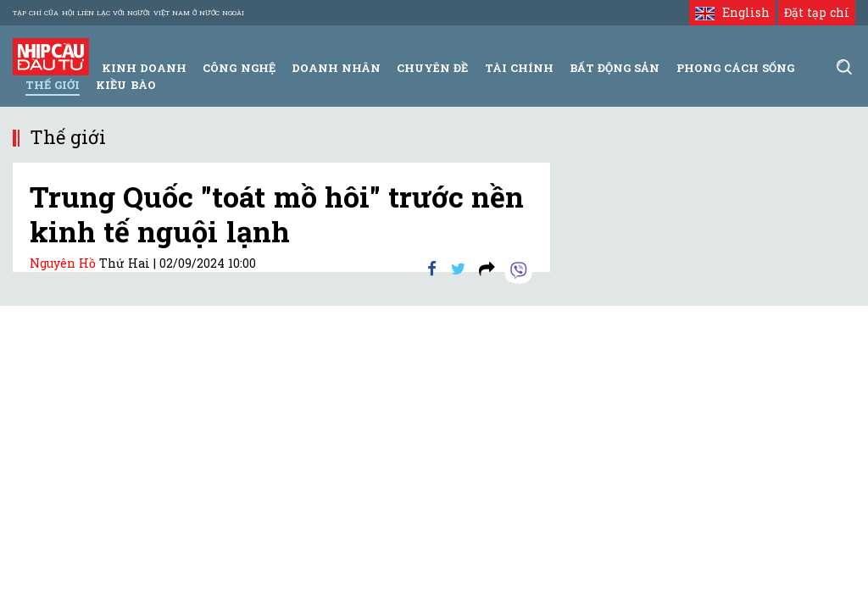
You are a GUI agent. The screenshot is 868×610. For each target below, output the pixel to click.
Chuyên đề (432, 68)
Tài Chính (519, 68)
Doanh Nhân (336, 68)
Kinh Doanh (144, 68)
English (732, 12)
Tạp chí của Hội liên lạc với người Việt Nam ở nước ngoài (128, 13)
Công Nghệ (239, 68)
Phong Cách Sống (735, 68)
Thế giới (53, 85)
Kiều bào (125, 85)
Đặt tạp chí (817, 12)
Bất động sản (615, 68)
